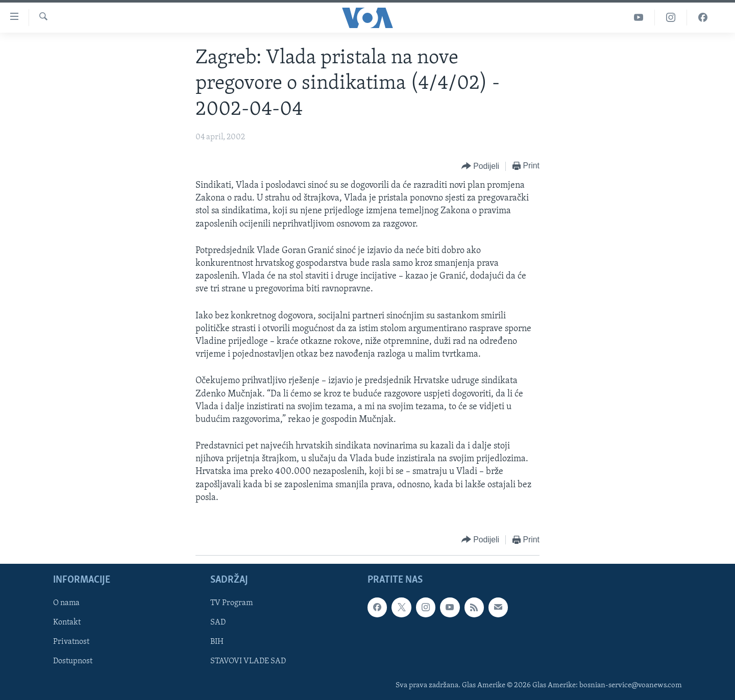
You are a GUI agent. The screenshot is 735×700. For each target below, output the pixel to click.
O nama (66, 603)
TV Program (231, 603)
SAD (218, 623)
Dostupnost (73, 662)
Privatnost (71, 642)
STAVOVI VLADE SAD (248, 662)
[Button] (480, 167)
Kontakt (67, 623)
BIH (217, 642)
